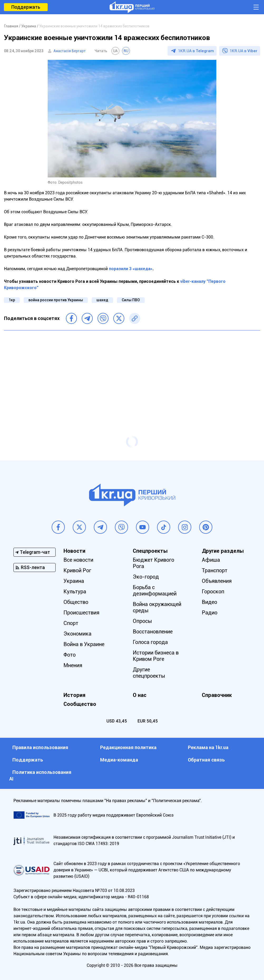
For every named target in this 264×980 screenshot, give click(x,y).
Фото (70, 655)
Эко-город (146, 577)
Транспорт (215, 570)
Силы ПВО (131, 300)
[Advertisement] (132, 373)
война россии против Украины (56, 300)
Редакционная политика (128, 747)
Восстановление (153, 632)
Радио (210, 613)
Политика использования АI (40, 775)
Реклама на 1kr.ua (208, 747)
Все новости (78, 560)
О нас (140, 695)
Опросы (142, 621)
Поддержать (26, 7)
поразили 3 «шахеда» (131, 269)
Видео (209, 602)
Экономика (77, 634)
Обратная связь (206, 760)
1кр (12, 300)
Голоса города (150, 642)
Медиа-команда (119, 760)
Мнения (73, 665)
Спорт (71, 623)
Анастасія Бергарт (70, 51)
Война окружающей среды (157, 607)
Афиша (211, 560)
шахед (102, 300)
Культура (75, 591)
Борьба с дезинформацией (155, 590)
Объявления (217, 581)
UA (115, 51)
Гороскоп (213, 591)
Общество (76, 602)
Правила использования (40, 747)
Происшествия (81, 613)
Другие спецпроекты (149, 673)
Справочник (217, 695)
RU (126, 51)
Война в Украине (84, 644)
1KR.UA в (196, 51)
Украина (74, 581)
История (74, 695)
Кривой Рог (77, 570)
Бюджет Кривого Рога (153, 563)
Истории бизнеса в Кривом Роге (156, 656)
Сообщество (80, 704)
